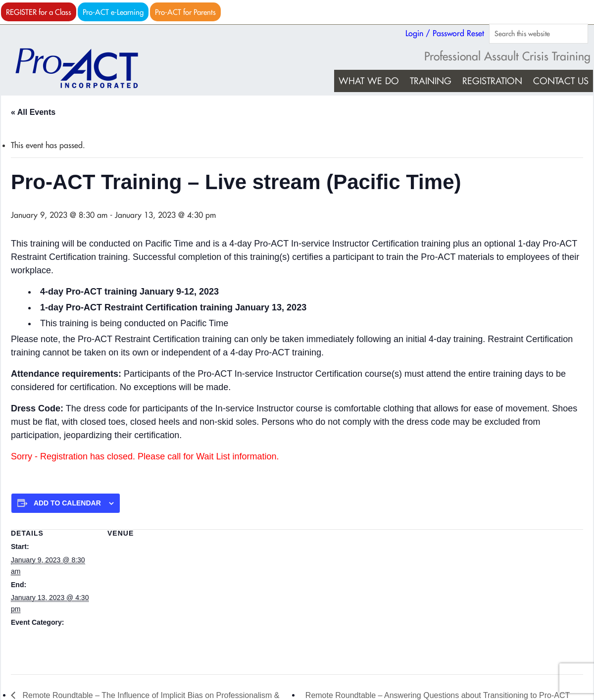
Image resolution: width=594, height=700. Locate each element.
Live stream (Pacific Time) (147, 547)
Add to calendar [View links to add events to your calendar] (67, 503)
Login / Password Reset (445, 33)
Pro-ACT (85, 68)
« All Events (33, 112)
